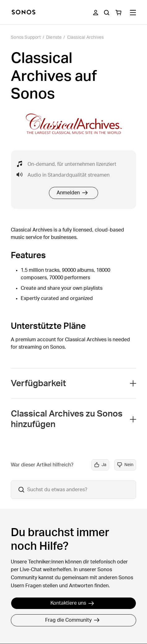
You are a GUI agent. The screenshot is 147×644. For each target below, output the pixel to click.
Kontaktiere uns (72, 603)
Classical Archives (86, 37)
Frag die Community (72, 620)
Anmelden (72, 193)
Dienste (54, 37)
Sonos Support (26, 37)
